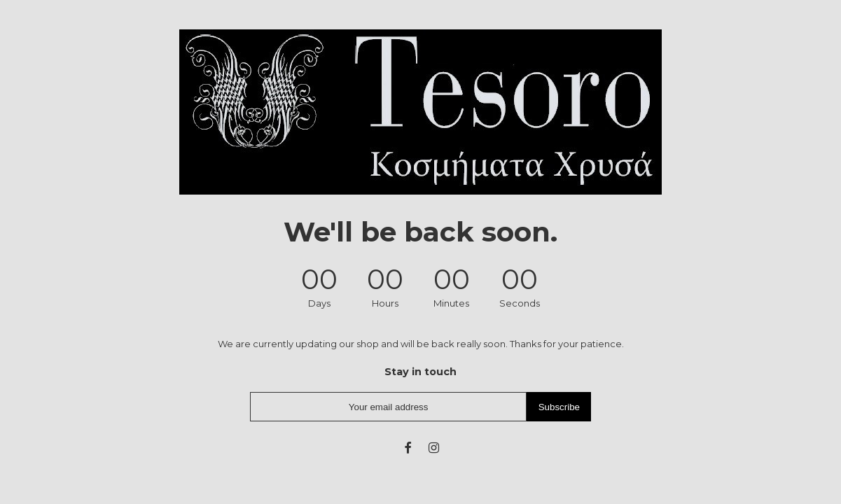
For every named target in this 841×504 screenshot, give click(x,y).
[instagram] (434, 448)
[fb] (407, 448)
